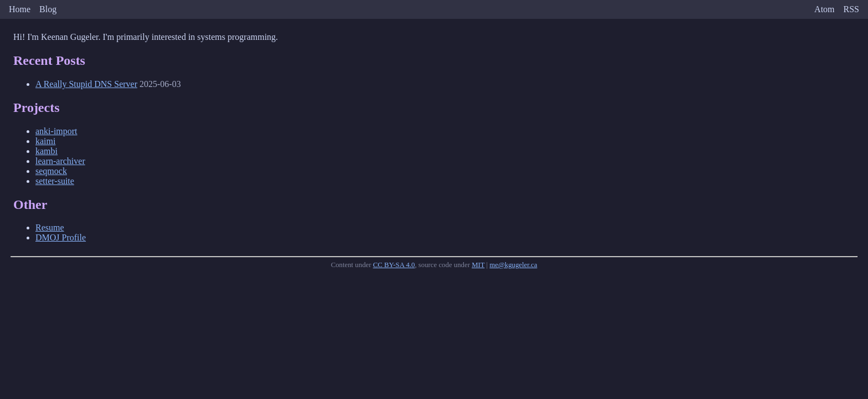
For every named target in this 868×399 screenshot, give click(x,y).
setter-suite (55, 181)
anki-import (56, 131)
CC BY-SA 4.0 (394, 265)
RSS (851, 9)
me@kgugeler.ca (513, 265)
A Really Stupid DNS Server (86, 84)
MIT (478, 265)
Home (20, 9)
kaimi (45, 141)
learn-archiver (60, 161)
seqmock (51, 171)
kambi (46, 151)
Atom (824, 9)
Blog (48, 9)
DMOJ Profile (61, 237)
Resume (50, 227)
